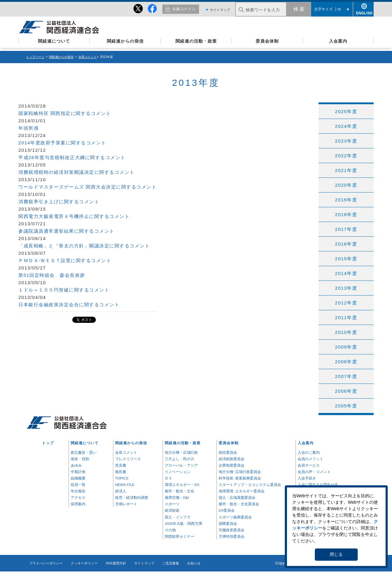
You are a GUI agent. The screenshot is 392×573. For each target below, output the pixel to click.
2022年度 (346, 156)
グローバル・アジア (181, 465)
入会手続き (307, 478)
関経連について (54, 41)
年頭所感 (28, 128)
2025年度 (346, 111)
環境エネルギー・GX (182, 485)
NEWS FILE (125, 485)
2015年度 (346, 259)
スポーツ (172, 504)
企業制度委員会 (232, 465)
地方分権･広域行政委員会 (240, 472)
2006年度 (346, 391)
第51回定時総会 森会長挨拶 (52, 275)
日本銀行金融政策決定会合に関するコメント (69, 305)
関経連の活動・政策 (196, 41)
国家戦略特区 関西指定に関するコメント (65, 113)
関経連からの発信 (125, 41)
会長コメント (88, 57)
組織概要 (78, 478)
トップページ (35, 57)
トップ (48, 443)
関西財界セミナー (179, 536)
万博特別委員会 (232, 536)
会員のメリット (311, 459)
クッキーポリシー (84, 563)
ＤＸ (168, 478)
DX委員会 (227, 510)
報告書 (121, 472)
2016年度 (346, 244)
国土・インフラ (178, 517)
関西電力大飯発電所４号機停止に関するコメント (74, 216)
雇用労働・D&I (177, 497)
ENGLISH (364, 12)
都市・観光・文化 (179, 491)
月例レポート (126, 504)
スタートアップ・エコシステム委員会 (250, 485)
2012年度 (346, 303)
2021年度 (346, 170)
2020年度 (346, 185)
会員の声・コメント (314, 472)
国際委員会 (228, 523)
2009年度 (346, 347)
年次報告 (78, 491)
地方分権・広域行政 (181, 452)
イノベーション (178, 472)
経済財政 (172, 510)
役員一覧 (78, 485)
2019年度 (346, 200)
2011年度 (346, 317)
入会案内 (338, 41)
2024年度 (346, 126)
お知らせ (194, 563)
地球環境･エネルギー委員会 (242, 491)
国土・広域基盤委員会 (237, 497)
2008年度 (346, 362)
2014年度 (346, 273)
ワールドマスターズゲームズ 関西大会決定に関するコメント (87, 187)
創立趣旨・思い (84, 452)
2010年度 (346, 332)
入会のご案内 (309, 452)
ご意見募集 (171, 563)
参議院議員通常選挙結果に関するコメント (66, 231)
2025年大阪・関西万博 (183, 523)
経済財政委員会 (232, 459)
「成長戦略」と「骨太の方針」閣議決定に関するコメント (84, 246)
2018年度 (346, 214)
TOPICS (122, 478)
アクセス (78, 497)
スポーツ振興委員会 (235, 517)
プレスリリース (128, 459)
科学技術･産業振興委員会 (240, 478)
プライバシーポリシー (46, 563)
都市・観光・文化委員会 (239, 504)
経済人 (121, 491)
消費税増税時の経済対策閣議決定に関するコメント (77, 172)
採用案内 (78, 504)
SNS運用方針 (116, 563)
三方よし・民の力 (179, 459)
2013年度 (346, 288)
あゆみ (76, 465)
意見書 (121, 465)
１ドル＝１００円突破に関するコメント (64, 290)
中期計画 (78, 472)
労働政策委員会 (232, 530)
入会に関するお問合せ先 (318, 485)
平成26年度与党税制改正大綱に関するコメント (72, 157)
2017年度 (346, 229)
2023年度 (346, 141)
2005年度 (346, 406)
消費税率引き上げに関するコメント (59, 202)
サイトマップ (220, 10)
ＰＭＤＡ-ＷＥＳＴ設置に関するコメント (65, 260)
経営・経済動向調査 (132, 497)
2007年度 (346, 376)
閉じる (336, 554)
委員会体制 (267, 41)
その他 (170, 530)
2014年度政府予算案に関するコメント (62, 143)
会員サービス (309, 465)
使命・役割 (80, 459)
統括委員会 (228, 452)
